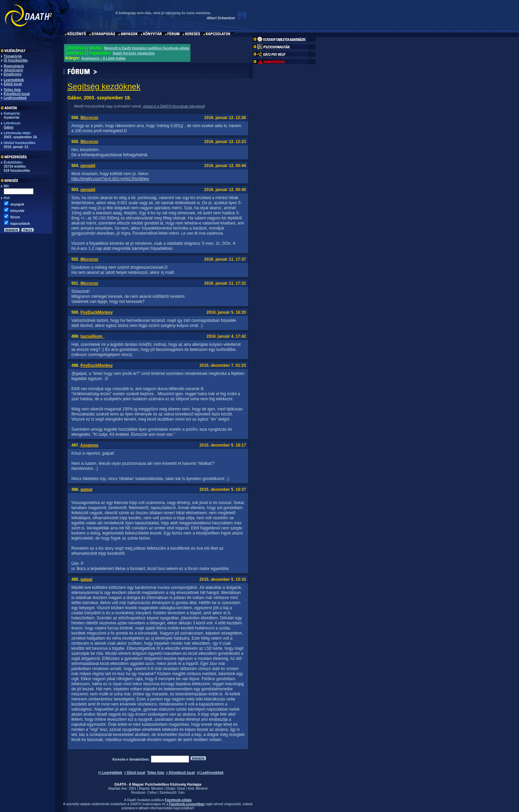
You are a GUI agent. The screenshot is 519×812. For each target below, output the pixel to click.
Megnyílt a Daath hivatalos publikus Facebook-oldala (147, 48)
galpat (86, 489)
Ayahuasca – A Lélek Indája (104, 58)
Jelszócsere (13, 70)
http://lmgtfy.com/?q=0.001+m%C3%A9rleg (110, 179)
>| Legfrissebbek (210, 773)
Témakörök (13, 56)
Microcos (89, 118)
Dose (181, 789)
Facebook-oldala (178, 800)
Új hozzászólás (16, 60)
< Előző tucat (135, 773)
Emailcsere (13, 74)
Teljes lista (12, 90)
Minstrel (157, 789)
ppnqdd (88, 166)
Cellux (152, 793)
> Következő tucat (180, 773)
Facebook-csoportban (187, 804)
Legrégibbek (14, 80)
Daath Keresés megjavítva (134, 53)
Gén (182, 793)
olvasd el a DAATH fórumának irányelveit (174, 106)
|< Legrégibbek (110, 773)
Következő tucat (17, 94)
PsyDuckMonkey (97, 312)
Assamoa (89, 445)
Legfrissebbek (15, 98)
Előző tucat (13, 84)
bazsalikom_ (93, 336)
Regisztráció (14, 66)
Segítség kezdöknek (104, 86)
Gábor (9, 127)
